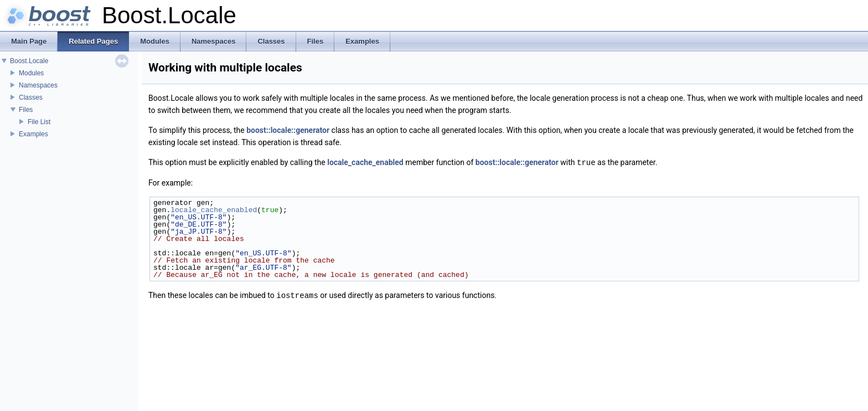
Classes (31, 97)
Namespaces (38, 85)
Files (26, 110)
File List (39, 122)
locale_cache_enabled (365, 162)
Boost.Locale (29, 61)
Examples (33, 134)
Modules (31, 73)
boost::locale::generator (288, 130)
